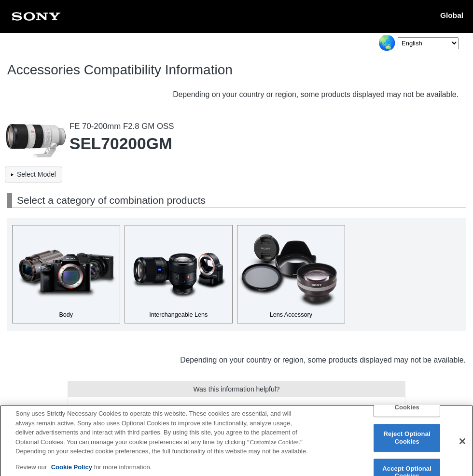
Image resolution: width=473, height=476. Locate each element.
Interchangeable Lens (178, 315)
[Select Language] (428, 43)
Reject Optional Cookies (407, 441)
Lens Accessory (291, 315)
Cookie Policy (73, 470)
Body (66, 315)
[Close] (462, 445)
